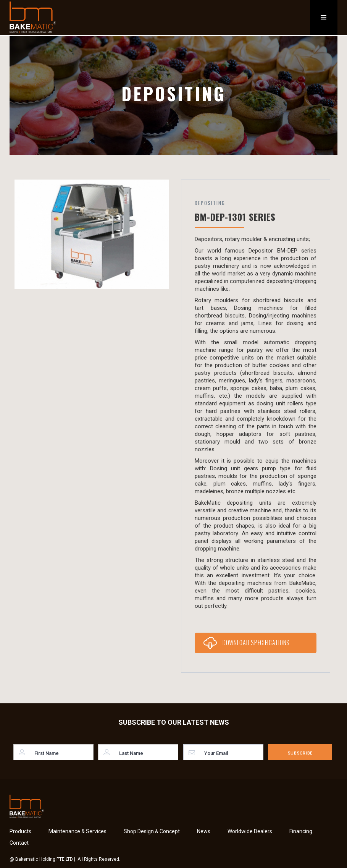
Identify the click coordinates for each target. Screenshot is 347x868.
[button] (324, 17)
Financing (301, 831)
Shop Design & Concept (152, 831)
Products (20, 831)
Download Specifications (256, 643)
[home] (33, 17)
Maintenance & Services (77, 831)
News (204, 831)
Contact (19, 843)
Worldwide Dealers (250, 831)
